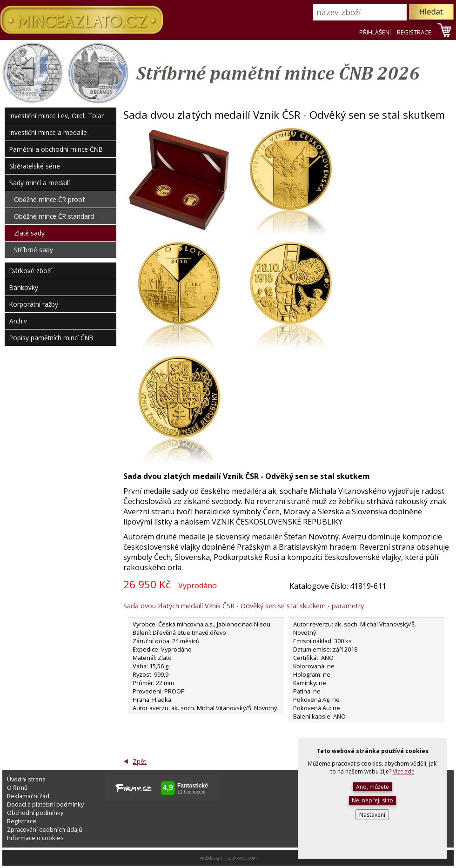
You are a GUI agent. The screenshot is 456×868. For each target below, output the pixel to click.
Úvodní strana (26, 779)
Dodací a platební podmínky (45, 804)
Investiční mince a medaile (48, 132)
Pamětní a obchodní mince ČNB (56, 149)
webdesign (211, 858)
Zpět (140, 761)
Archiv (18, 321)
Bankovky (24, 287)
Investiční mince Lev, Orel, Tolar (57, 116)
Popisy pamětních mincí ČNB (51, 338)
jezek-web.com (241, 858)
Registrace (22, 821)
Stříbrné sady (34, 250)
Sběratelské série (35, 166)
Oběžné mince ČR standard (54, 216)
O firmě (17, 787)
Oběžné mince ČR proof (49, 199)
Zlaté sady (29, 233)
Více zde (404, 771)
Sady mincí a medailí (40, 183)
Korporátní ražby (34, 304)
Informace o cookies (35, 838)
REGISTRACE (414, 32)
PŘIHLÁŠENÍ (375, 32)
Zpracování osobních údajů (45, 829)
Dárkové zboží (30, 271)
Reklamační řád (28, 796)
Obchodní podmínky (35, 813)
